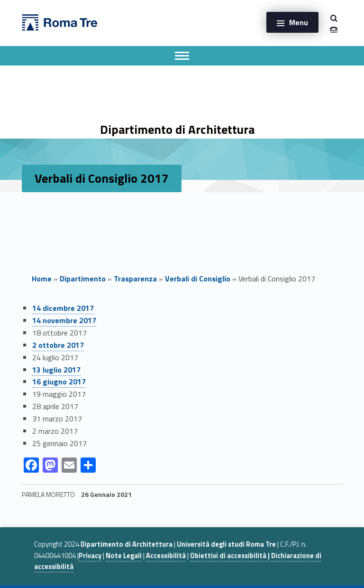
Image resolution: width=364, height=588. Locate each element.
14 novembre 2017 (64, 320)
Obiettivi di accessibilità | (230, 556)
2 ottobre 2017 (58, 345)
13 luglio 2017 (56, 370)
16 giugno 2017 (59, 382)
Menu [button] (299, 22)
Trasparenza (135, 279)
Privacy (90, 556)
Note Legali (124, 556)
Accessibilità (166, 556)
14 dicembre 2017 (63, 308)
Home (42, 279)
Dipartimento (83, 279)
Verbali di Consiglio (198, 279)
